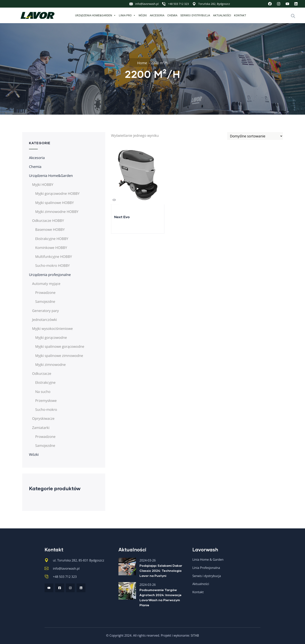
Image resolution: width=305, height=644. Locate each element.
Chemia (172, 15)
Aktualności (222, 15)
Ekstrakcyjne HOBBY (52, 239)
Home (142, 63)
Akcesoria (157, 15)
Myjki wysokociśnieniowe (52, 329)
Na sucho (43, 392)
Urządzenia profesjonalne (50, 275)
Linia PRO (127, 15)
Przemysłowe (46, 401)
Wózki (143, 15)
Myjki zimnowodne (50, 365)
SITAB (195, 635)
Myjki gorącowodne (51, 337)
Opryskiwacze (43, 418)
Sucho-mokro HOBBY (53, 265)
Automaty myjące (46, 284)
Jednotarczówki (44, 320)
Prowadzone (45, 293)
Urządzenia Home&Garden (96, 15)
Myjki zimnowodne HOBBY (57, 212)
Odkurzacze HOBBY (48, 221)
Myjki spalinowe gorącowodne (60, 346)
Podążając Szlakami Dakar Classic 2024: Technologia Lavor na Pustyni (161, 571)
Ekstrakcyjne (45, 382)
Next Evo (122, 217)
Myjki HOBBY (43, 185)
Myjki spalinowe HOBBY (54, 203)
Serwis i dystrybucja (195, 15)
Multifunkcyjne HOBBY (54, 257)
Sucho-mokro (46, 409)
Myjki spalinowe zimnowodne (59, 356)
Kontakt (240, 15)
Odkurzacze (42, 373)
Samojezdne (45, 301)
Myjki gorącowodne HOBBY (57, 193)
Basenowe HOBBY (50, 229)
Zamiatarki (41, 428)
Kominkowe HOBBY (51, 248)
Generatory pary (45, 311)
